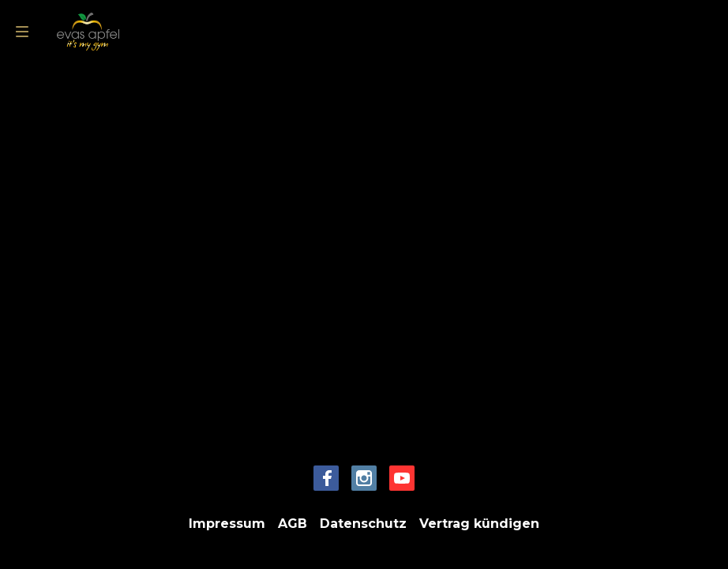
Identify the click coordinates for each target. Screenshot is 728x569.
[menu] (22, 32)
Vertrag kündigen (479, 524)
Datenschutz (363, 524)
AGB (293, 524)
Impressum (227, 524)
